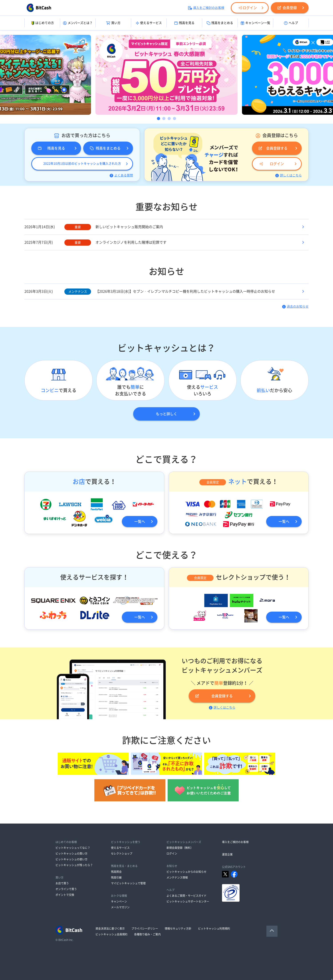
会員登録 (287, 8)
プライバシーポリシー (145, 929)
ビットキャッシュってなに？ (73, 848)
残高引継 (116, 877)
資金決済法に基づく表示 (110, 929)
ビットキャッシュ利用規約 (214, 929)
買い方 (113, 23)
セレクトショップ (122, 854)
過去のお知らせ (295, 306)
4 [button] (174, 119)
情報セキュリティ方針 (178, 929)
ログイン (248, 8)
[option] (166, 75)
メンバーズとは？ (78, 23)
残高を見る (184, 23)
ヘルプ (291, 23)
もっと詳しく (166, 414)
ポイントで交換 (65, 895)
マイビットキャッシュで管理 (128, 883)
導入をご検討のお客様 (206, 8)
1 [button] (159, 119)
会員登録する (273, 148)
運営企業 (227, 854)
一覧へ (140, 522)
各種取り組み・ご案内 (147, 934)
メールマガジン (120, 907)
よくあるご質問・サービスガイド (186, 896)
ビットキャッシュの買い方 (71, 854)
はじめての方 (42, 23)
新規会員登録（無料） (180, 848)
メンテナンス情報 (177, 877)
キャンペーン (119, 901)
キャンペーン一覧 (255, 23)
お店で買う (62, 883)
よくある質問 (121, 175)
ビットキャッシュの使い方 (71, 859)
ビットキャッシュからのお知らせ (186, 872)
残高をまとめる (220, 23)
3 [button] (169, 119)
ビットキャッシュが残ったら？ (74, 865)
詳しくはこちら (288, 175)
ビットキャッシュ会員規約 (111, 934)
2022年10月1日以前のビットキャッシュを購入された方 (82, 164)
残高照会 (116, 872)
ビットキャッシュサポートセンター (188, 901)
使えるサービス (149, 23)
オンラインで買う (66, 889)
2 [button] (164, 119)
